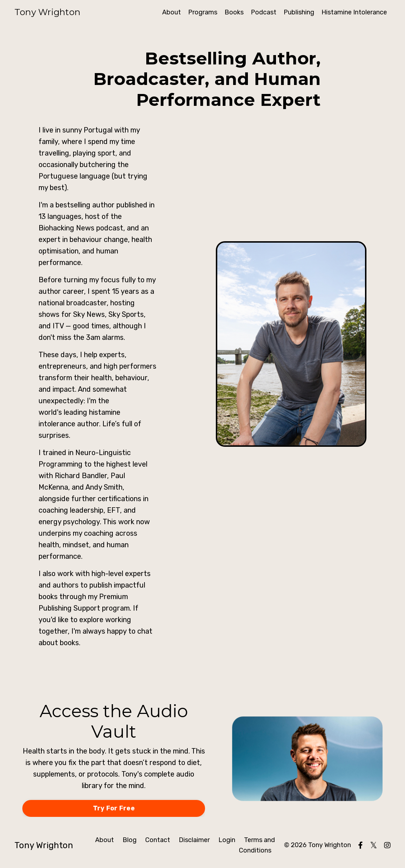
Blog (130, 840)
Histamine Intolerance (354, 12)
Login (227, 840)
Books (234, 12)
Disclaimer (194, 840)
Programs (203, 12)
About (172, 12)
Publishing (299, 12)
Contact (158, 840)
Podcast (264, 12)
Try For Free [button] (114, 808)
